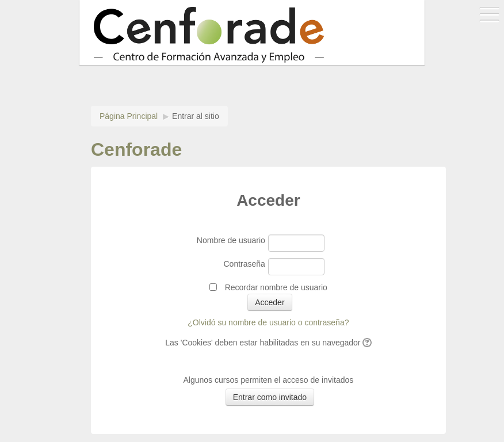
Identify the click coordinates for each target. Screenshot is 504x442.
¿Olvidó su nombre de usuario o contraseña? (268, 322)
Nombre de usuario (231, 240)
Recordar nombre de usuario (276, 287)
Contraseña (245, 264)
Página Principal (129, 116)
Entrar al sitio (196, 116)
